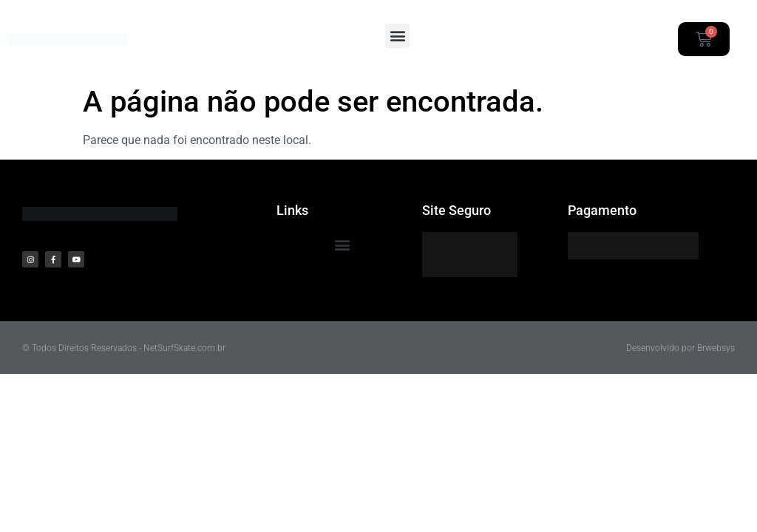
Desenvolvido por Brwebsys (680, 348)
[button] (397, 36)
